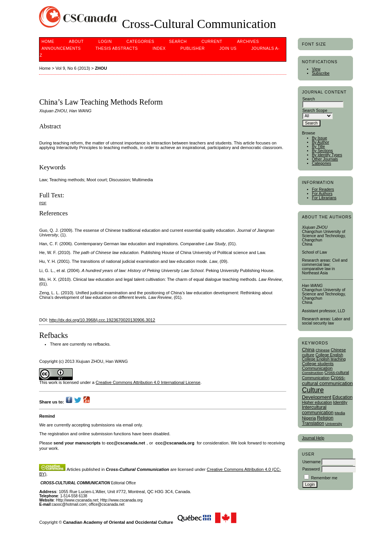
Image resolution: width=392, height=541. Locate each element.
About (76, 42)
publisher (193, 48)
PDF (43, 203)
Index (159, 48)
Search (178, 42)
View (316, 69)
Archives (248, 42)
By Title (318, 147)
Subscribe (321, 73)
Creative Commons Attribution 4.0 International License (148, 382)
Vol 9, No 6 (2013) (73, 68)
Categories (322, 163)
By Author (321, 142)
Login (105, 42)
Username (312, 462)
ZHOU (101, 68)
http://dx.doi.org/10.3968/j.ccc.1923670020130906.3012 (102, 320)
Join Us (228, 48)
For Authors (322, 194)
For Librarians (324, 198)
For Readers (323, 189)
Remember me (324, 478)
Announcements (61, 48)
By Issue (320, 138)
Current (212, 42)
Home (48, 42)
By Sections (323, 151)
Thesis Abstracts (117, 48)
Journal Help (313, 438)
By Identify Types (327, 155)
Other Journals (325, 159)
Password (311, 469)
